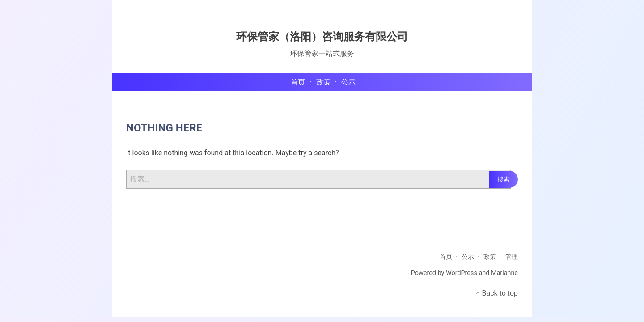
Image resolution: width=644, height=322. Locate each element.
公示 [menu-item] (348, 82)
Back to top (496, 293)
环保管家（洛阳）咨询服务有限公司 (322, 37)
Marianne (504, 273)
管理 (512, 257)
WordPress (462, 273)
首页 (446, 257)
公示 (468, 257)
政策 (490, 257)
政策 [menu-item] (323, 82)
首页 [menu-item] (298, 82)
